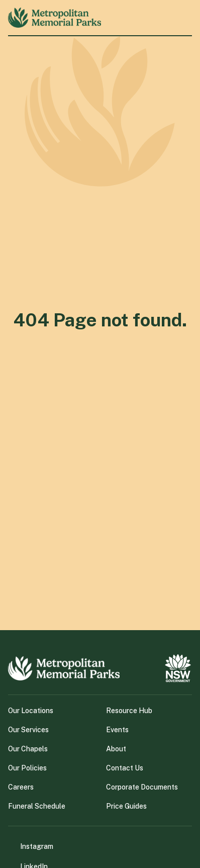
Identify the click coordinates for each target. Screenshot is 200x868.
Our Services (28, 730)
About (116, 749)
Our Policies (27, 768)
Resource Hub (129, 711)
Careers (21, 787)
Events (117, 730)
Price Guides (126, 806)
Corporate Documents (142, 787)
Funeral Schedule (37, 806)
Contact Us (125, 768)
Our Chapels (28, 749)
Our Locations (31, 711)
